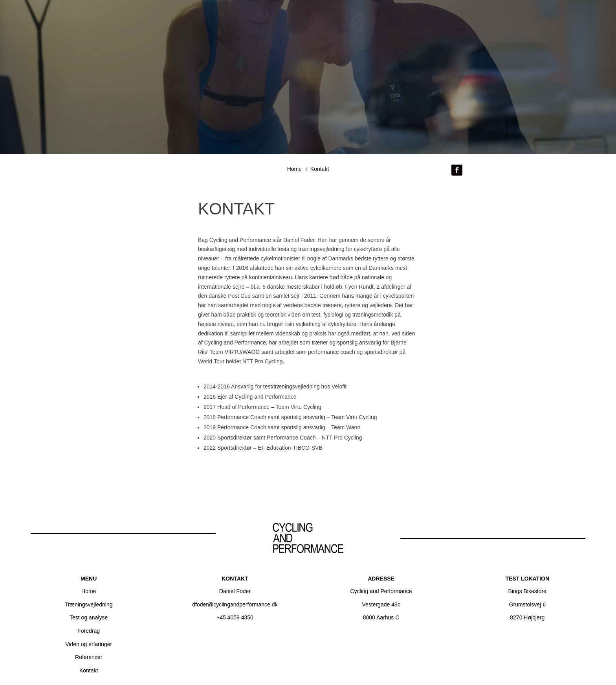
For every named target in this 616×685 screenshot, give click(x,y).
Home (89, 591)
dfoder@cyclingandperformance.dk (235, 604)
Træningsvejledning (89, 604)
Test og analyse (89, 617)
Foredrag (89, 631)
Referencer (89, 657)
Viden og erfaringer (89, 644)
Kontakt (89, 670)
